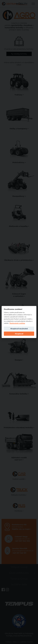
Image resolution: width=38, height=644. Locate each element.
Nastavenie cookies (17, 323)
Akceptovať (19, 334)
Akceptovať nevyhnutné (19, 329)
